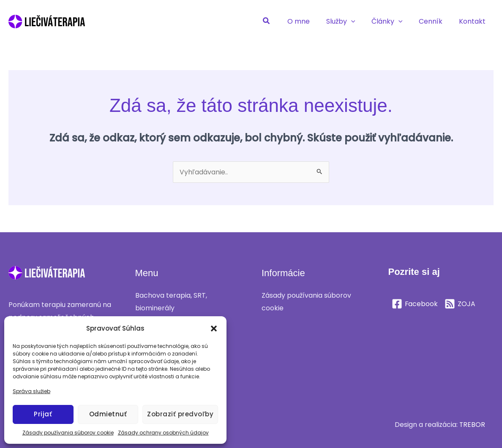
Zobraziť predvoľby (180, 414)
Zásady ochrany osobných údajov (163, 433)
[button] (214, 329)
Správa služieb (31, 391)
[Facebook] (415, 304)
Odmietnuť (108, 414)
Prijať (43, 414)
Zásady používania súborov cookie (68, 433)
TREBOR (472, 425)
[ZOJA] (460, 304)
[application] (361, 21)
